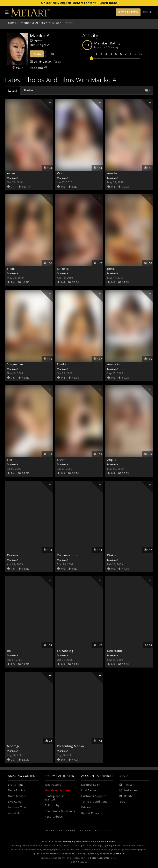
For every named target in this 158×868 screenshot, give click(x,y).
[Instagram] (129, 790)
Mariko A (13, 178)
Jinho (111, 269)
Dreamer (13, 555)
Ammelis (114, 364)
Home (12, 23)
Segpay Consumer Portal (103, 858)
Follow (37, 54)
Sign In (147, 12)
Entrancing (65, 651)
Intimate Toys (17, 807)
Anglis (112, 460)
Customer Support (94, 796)
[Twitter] (127, 785)
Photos (28, 90)
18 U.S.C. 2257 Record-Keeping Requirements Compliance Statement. (79, 841)
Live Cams (15, 802)
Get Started (128, 12)
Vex (60, 173)
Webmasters (53, 785)
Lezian (62, 460)
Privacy (86, 807)
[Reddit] (126, 796)
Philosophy (52, 805)
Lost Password (91, 790)
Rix (9, 651)
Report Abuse (54, 817)
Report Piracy (90, 813)
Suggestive (15, 364)
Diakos (112, 555)
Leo (10, 460)
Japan (36, 40)
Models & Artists (33, 23)
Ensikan (63, 364)
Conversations (67, 555)
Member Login (91, 785)
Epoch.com (119, 854)
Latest (13, 90)
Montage (13, 746)
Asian (11, 173)
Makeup (63, 269)
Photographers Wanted (55, 798)
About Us (14, 813)
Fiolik (11, 269)
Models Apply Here (57, 790)
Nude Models (17, 796)
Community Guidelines (60, 811)
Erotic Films (16, 785)
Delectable (115, 651)
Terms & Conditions (94, 802)
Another (113, 173)
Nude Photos (17, 790)
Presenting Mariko (70, 746)
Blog (122, 802)
